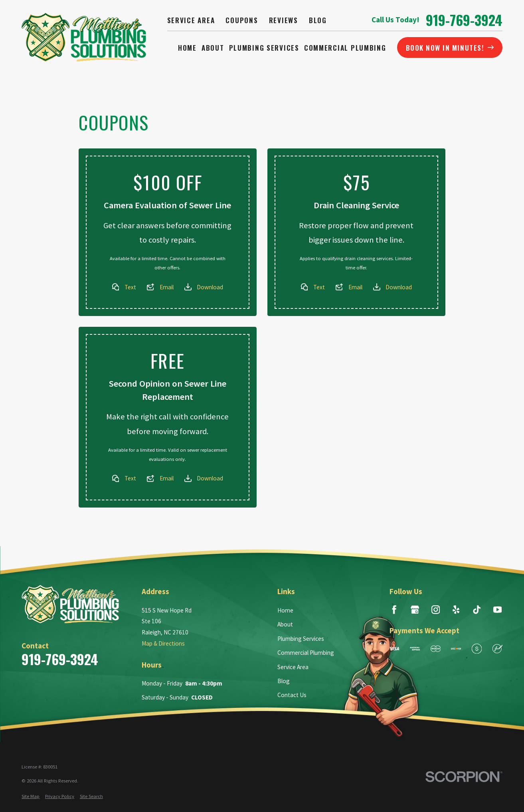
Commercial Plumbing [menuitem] (345, 47)
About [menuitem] (213, 47)
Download (210, 287)
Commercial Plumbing (306, 653)
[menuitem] (31, 796)
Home (285, 610)
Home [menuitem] (187, 47)
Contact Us (292, 695)
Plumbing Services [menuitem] (264, 47)
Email (167, 287)
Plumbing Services (301, 639)
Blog (318, 20)
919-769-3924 (464, 20)
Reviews (284, 20)
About (285, 624)
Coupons (242, 20)
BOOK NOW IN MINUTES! (450, 47)
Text (130, 287)
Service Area (191, 20)
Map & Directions (163, 643)
